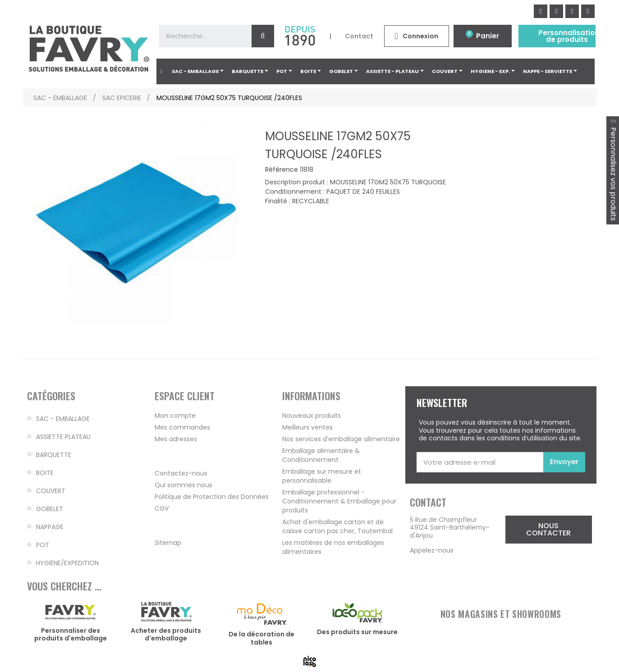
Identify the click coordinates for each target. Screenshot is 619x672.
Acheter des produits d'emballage (166, 635)
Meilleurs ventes (307, 427)
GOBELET (50, 509)
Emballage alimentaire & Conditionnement (321, 455)
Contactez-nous (181, 473)
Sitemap (168, 543)
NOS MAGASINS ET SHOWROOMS (501, 614)
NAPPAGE (50, 527)
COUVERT (51, 491)
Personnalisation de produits (569, 36)
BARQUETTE (54, 455)
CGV (162, 508)
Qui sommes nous (183, 485)
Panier (488, 36)
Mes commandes (182, 427)
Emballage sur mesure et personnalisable (322, 476)
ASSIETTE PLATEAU (63, 437)
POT (43, 545)
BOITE (45, 473)
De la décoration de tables (261, 638)
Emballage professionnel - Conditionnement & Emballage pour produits (339, 501)
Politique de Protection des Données (212, 497)
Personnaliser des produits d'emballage (71, 635)
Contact (359, 36)
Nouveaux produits (312, 416)
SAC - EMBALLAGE (63, 419)
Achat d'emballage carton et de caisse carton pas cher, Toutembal (337, 526)
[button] (549, 530)
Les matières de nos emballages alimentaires (333, 547)
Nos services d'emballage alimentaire (341, 439)
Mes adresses (176, 439)
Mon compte (175, 416)
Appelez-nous (432, 550)
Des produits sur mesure (357, 632)
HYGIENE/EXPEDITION (67, 563)
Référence (282, 170)
